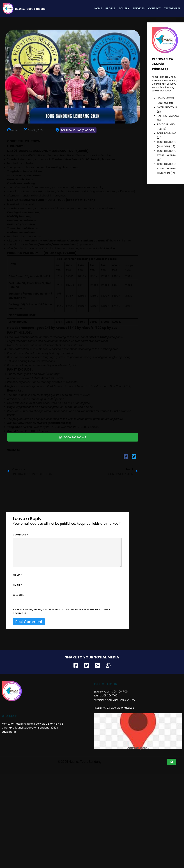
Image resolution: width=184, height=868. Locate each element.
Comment (21, 534)
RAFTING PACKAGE (168, 116)
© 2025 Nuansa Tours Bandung (83, 727)
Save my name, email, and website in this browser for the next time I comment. (61, 611)
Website (18, 595)
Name (18, 575)
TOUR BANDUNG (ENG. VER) (75, 130)
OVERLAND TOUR (167, 107)
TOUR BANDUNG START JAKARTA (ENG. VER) (167, 169)
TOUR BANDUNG (167, 133)
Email (18, 585)
